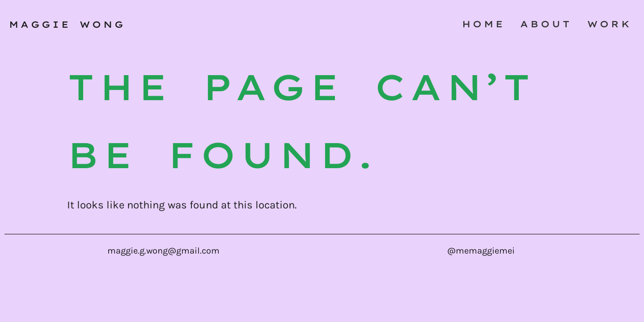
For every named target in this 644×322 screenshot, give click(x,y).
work (610, 24)
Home (483, 24)
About (546, 24)
